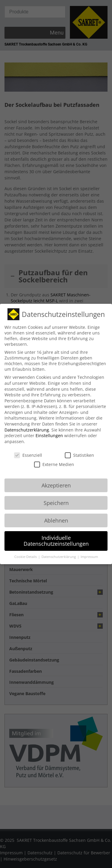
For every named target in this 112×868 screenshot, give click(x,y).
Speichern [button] (56, 496)
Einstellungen (49, 429)
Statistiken (79, 449)
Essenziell (28, 449)
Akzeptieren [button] (56, 479)
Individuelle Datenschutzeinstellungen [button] (56, 534)
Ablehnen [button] (56, 514)
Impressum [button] (89, 550)
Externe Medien (54, 458)
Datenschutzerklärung (27, 423)
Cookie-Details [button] (26, 550)
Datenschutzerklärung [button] (59, 550)
